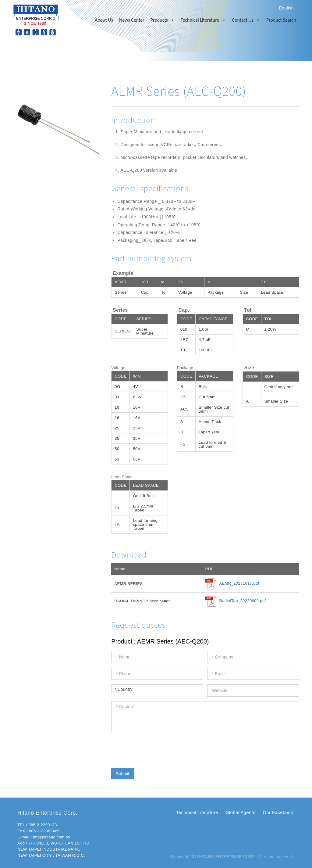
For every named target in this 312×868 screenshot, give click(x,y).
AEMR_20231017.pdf (239, 584)
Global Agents (240, 812)
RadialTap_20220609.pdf (242, 601)
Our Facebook (278, 812)
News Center (132, 20)
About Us (104, 20)
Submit (122, 774)
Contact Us (246, 20)
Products (163, 20)
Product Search (281, 20)
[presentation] (158, 749)
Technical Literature (203, 20)
